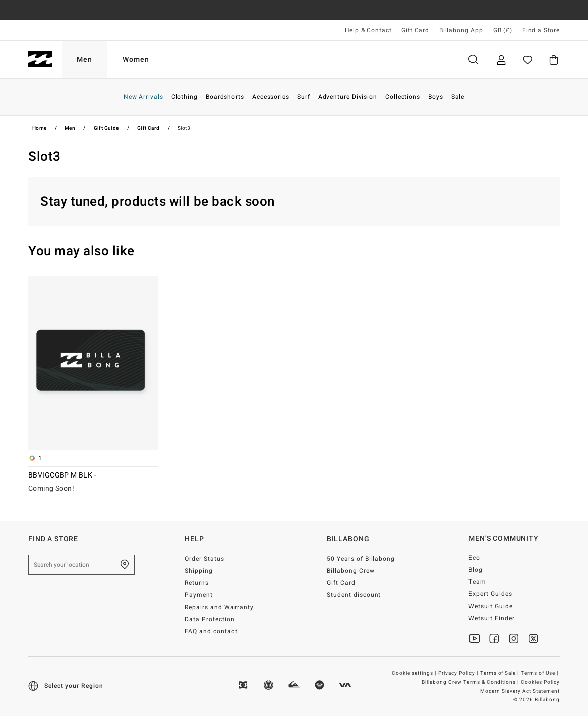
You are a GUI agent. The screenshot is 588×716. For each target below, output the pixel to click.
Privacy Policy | (459, 673)
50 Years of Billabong (361, 559)
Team (477, 582)
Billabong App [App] (461, 30)
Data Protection (210, 619)
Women (136, 59)
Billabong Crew (351, 571)
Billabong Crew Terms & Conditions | (471, 682)
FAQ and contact (211, 631)
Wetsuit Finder (492, 618)
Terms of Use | (540, 673)
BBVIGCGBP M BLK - (62, 475)
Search (473, 59)
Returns (197, 583)
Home (39, 128)
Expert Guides (490, 594)
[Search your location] (81, 565)
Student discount (354, 595)
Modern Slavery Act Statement (520, 691)
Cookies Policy (540, 682)
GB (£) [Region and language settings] (503, 30)
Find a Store (541, 30)
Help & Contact (368, 30)
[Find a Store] (125, 565)
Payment (199, 595)
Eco (474, 558)
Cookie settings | (415, 673)
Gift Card (415, 30)
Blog (476, 570)
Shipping (199, 571)
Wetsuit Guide (491, 606)
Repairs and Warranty (219, 607)
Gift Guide (106, 128)
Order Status (205, 559)
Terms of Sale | (500, 673)
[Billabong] (40, 59)
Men (85, 59)
